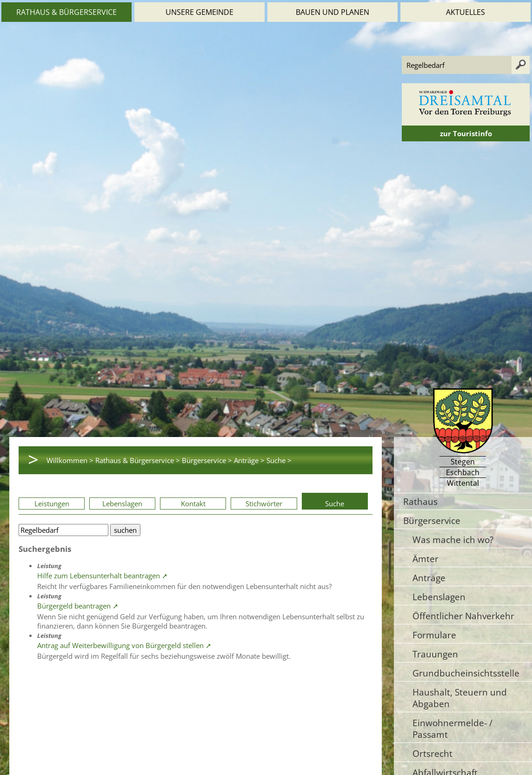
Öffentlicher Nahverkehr (463, 616)
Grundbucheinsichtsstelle (466, 673)
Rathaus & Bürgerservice (66, 12)
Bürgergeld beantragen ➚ (78, 606)
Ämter (426, 559)
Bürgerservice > (207, 460)
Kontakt (193, 503)
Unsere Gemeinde (199, 12)
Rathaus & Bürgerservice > (138, 460)
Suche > (279, 460)
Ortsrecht (432, 753)
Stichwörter (264, 503)
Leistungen (52, 503)
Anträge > (249, 460)
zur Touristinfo (466, 133)
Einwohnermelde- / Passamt (452, 729)
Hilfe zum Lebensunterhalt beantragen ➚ (103, 576)
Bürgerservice (432, 520)
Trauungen (435, 654)
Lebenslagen (122, 503)
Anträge (429, 578)
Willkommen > (70, 460)
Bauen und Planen (332, 12)
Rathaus (420, 501)
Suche (335, 503)
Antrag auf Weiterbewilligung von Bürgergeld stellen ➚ (124, 645)
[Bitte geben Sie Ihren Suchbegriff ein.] (63, 530)
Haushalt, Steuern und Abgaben (460, 698)
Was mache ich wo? (453, 540)
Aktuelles (465, 12)
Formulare (434, 635)
